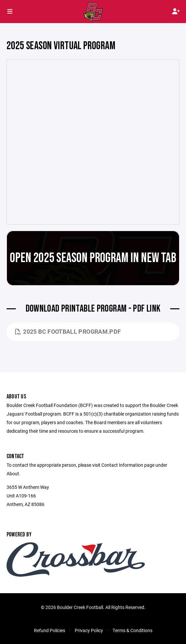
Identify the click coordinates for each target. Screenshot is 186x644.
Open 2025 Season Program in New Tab (93, 258)
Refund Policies (50, 630)
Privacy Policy (89, 630)
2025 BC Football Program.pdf (68, 331)
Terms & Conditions (133, 630)
